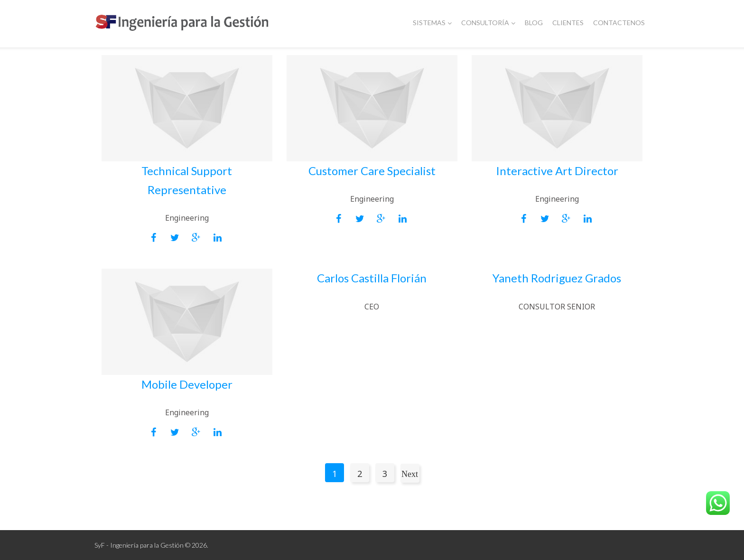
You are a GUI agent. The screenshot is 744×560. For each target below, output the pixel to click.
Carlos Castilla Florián (372, 278)
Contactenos (619, 23)
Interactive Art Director (557, 171)
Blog (534, 23)
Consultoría (488, 23)
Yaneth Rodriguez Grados (557, 278)
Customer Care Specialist (372, 171)
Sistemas (432, 23)
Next (410, 474)
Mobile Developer (187, 384)
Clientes (568, 23)
